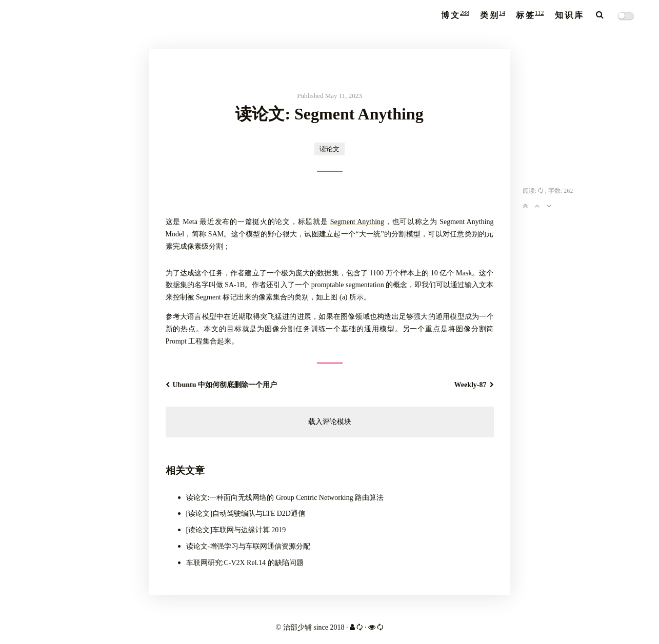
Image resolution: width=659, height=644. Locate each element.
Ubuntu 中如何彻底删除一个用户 (221, 385)
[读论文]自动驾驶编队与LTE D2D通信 (246, 514)
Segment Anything (357, 222)
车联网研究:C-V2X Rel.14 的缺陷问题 (245, 563)
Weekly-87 (474, 385)
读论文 (329, 149)
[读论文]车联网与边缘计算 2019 (236, 530)
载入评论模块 (330, 422)
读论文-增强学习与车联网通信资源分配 (248, 546)
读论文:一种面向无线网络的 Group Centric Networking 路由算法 (285, 498)
